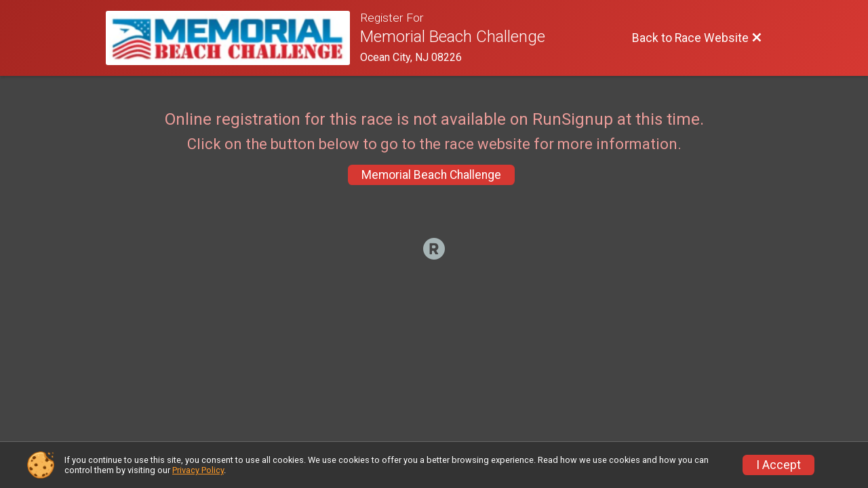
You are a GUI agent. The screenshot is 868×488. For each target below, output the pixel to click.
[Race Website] (233, 38)
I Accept (778, 465)
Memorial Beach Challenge (431, 175)
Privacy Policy (198, 470)
